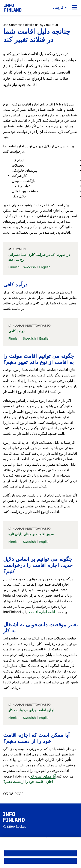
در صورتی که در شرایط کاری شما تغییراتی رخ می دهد (39, 257)
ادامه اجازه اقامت (42, 612)
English (45, 267)
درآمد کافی (16, 331)
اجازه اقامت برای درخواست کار (31, 710)
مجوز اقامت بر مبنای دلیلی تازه (31, 534)
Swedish (29, 267)
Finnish (14, 267)
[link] (13, 7)
